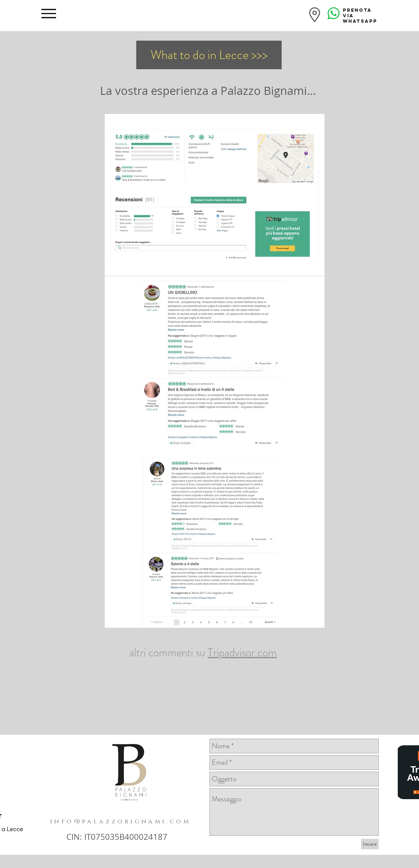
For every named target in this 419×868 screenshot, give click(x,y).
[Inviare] (370, 844)
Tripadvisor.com (242, 652)
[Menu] (49, 13)
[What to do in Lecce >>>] (209, 55)
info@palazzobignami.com (120, 821)
